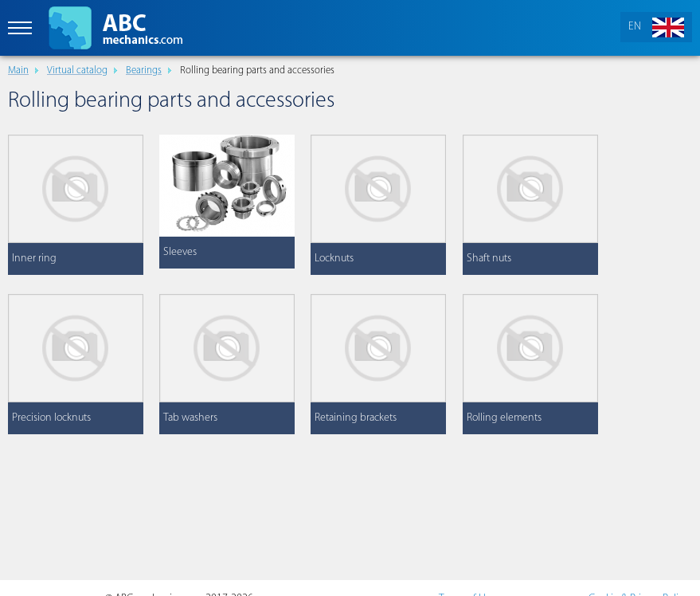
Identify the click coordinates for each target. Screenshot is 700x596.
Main (18, 71)
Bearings (144, 71)
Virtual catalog (77, 71)
